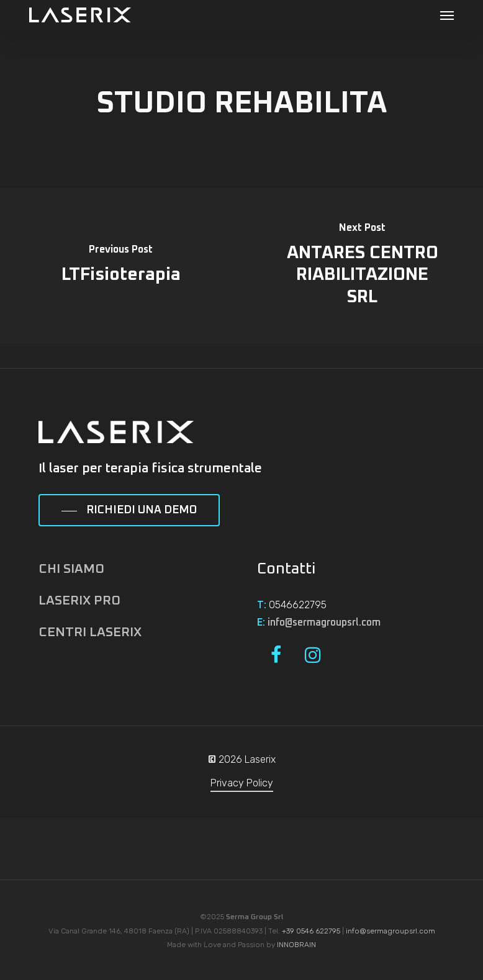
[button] (447, 15)
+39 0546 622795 (311, 931)
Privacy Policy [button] (242, 783)
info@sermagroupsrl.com (324, 623)
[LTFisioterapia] (121, 266)
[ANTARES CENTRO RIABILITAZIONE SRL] (362, 266)
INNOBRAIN (296, 945)
